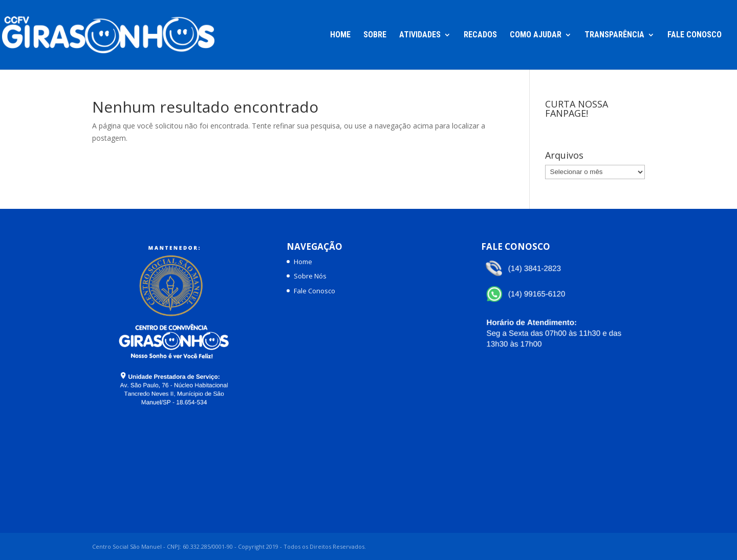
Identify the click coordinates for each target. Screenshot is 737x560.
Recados (480, 35)
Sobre (375, 35)
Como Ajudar (536, 35)
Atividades (420, 35)
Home (340, 35)
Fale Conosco (695, 35)
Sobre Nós (310, 276)
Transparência (614, 35)
